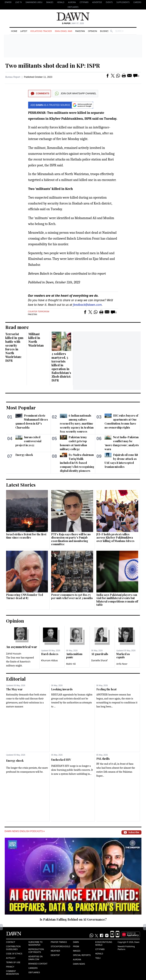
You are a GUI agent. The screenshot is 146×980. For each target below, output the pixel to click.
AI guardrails (100, 654)
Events (109, 2)
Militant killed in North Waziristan (36, 340)
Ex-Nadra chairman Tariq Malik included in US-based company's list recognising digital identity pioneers (77, 463)
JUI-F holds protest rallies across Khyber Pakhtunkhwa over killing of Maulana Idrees (115, 538)
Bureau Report (13, 77)
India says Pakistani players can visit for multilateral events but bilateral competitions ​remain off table (117, 600)
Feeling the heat (106, 689)
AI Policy (11, 958)
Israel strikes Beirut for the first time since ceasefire (26, 536)
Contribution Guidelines (13, 948)
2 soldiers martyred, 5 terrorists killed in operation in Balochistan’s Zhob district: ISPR (61, 367)
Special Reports (82, 955)
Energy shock (24, 455)
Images (50, 2)
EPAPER (8, 2)
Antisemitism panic (74, 656)
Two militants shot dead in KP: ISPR (53, 65)
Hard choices (50, 654)
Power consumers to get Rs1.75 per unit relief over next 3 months (72, 597)
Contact (11, 942)
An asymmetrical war (22, 647)
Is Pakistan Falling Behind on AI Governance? (73, 919)
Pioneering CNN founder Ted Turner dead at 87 (25, 597)
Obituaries (73, 7)
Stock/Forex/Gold (61, 947)
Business (105, 31)
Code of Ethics (14, 954)
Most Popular (21, 407)
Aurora (72, 2)
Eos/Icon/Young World (104, 944)
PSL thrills (103, 759)
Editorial (16, 679)
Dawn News (79, 964)
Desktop (55, 955)
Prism (76, 947)
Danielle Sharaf (99, 660)
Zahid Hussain (14, 654)
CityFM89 (84, 2)
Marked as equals (123, 656)
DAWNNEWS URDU (34, 2)
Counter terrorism (39, 312)
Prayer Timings (59, 942)
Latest (24, 31)
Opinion (92, 31)
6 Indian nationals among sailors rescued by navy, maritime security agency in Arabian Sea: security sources (77, 424)
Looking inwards (62, 689)
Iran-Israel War (63, 31)
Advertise (97, 2)
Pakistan (80, 31)
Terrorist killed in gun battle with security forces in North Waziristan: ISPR (14, 347)
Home (14, 31)
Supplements (123, 2)
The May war (14, 689)
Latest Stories (21, 485)
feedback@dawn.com (87, 305)
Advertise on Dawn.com (35, 958)
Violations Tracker (41, 31)
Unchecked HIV (61, 760)
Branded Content (38, 964)
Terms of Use (13, 962)
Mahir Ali (71, 664)
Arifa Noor (122, 664)
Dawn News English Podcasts (25, 831)
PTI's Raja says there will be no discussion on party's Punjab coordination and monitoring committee (71, 539)
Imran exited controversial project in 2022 (28, 441)
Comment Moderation (12, 973)
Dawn (76, 942)
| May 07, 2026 (73, 23)
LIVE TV (18, 2)
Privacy (10, 967)
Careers (137, 2)
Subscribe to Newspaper (35, 944)
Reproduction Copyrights (36, 951)
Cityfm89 (100, 949)
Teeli (98, 958)
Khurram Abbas (49, 660)
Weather (55, 951)
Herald (61, 2)
